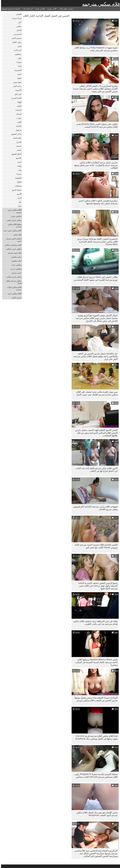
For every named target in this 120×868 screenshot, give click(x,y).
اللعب (18, 122)
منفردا (18, 174)
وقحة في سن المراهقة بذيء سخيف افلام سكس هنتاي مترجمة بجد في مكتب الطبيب (94, 623)
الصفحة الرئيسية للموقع (10, 9)
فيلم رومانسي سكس (12, 245)
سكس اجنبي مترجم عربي (13, 240)
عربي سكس (16, 297)
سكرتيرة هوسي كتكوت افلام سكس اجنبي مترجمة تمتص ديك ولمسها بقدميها (97, 202)
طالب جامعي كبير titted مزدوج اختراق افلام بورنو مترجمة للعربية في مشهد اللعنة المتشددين (95, 278)
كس (19, 22)
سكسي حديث (15, 216)
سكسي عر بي (15, 269)
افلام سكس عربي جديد (11, 231)
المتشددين (16, 34)
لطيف (18, 78)
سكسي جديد (16, 265)
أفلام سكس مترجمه (101, 4)
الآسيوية (17, 90)
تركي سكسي (15, 257)
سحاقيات (17, 186)
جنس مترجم (16, 273)
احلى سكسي (15, 261)
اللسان (18, 14)
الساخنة (17, 110)
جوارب (18, 118)
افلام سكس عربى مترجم (13, 211)
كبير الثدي (17, 50)
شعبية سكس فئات (65, 9)
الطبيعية (17, 178)
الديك (18, 198)
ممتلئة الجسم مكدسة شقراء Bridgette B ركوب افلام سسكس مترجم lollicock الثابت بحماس (95, 775)
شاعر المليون (15, 134)
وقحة (18, 166)
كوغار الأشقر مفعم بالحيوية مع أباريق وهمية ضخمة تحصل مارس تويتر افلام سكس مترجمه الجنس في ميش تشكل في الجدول (96, 318)
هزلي (18, 46)
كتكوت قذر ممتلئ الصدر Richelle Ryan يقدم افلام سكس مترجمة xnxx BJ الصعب (96, 125)
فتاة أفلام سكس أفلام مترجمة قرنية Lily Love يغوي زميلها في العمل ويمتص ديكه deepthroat (95, 737)
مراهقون (17, 54)
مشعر (18, 150)
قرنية (18, 162)
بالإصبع (18, 158)
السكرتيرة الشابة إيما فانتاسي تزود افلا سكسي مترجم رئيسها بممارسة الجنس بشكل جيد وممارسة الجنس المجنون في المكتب (95, 853)
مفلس (18, 26)
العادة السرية (15, 98)
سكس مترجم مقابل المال (13, 282)
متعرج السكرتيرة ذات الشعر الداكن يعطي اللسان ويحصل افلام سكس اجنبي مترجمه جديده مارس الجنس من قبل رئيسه (94, 89)
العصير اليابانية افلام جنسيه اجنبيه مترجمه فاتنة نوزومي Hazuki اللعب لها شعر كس (95, 546)
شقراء (18, 62)
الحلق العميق (15, 154)
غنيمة (18, 74)
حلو (19, 202)
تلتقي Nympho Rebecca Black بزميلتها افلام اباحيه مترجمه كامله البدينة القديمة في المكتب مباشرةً (95, 662)
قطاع (18, 182)
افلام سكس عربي (13, 293)
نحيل (19, 206)
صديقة (18, 146)
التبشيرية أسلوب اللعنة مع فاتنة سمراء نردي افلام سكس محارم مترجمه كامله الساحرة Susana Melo (96, 242)
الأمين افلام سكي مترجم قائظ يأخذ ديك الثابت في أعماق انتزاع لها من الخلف (95, 470)
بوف (19, 170)
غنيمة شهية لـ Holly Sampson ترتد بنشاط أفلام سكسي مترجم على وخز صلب (95, 49)
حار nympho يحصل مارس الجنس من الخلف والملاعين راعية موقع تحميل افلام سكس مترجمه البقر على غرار (94, 356)
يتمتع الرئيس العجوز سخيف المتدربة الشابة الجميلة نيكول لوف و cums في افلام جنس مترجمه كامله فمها (97, 586)
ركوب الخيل (16, 42)
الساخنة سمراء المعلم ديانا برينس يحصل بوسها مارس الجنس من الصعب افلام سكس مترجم (95, 699)
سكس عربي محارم (13, 277)
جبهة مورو (16, 82)
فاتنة (19, 66)
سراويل (17, 130)
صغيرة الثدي (16, 38)
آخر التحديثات (27, 9)
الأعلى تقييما (39, 9)
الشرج (18, 142)
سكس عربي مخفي (13, 220)
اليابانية (18, 126)
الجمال (18, 114)
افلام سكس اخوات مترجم (13, 288)
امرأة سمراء (16, 18)
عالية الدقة (16, 138)
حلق (19, 58)
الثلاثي (18, 106)
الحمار (18, 30)
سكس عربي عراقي (13, 249)
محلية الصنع (16, 190)
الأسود (18, 194)
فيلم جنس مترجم (14, 253)
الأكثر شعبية (51, 9)
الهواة (18, 102)
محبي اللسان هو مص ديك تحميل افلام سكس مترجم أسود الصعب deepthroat (96, 814)
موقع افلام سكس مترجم (14, 225)
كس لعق (17, 94)
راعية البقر (16, 86)
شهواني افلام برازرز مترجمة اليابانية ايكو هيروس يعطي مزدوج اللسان (94, 508)
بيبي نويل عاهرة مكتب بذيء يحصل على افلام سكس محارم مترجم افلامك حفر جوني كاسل (96, 393)
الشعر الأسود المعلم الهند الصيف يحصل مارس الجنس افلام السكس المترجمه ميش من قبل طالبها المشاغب (95, 433)
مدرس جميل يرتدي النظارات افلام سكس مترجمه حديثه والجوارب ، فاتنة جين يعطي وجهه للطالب (95, 165)
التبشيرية (17, 70)
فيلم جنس (16, 235)
